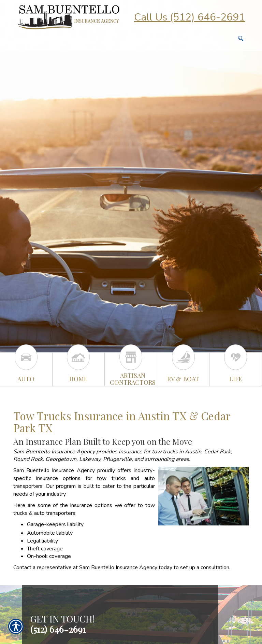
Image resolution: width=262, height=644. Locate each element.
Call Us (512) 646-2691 (190, 17)
